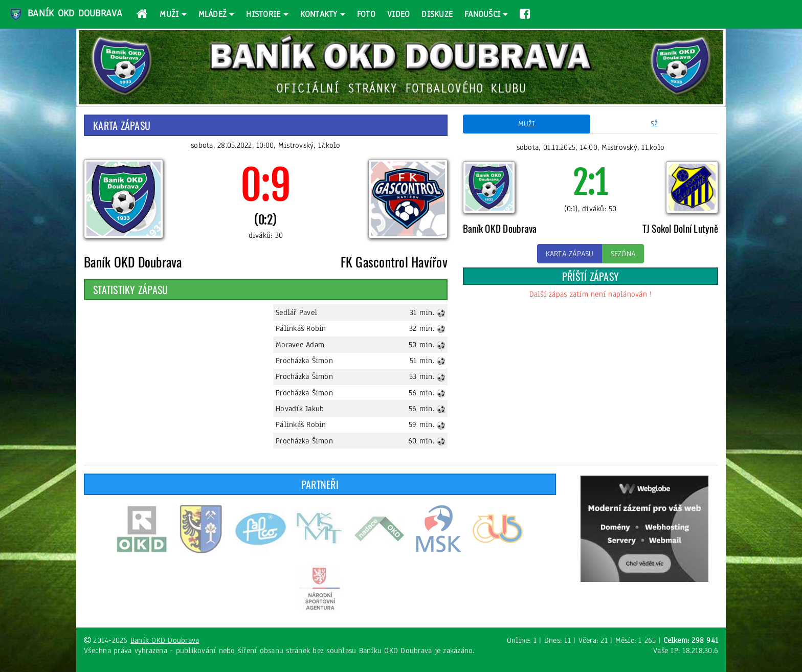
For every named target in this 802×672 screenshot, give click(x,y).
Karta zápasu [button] (570, 254)
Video (398, 14)
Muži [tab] (527, 124)
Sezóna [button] (623, 254)
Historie (263, 14)
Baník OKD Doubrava (65, 14)
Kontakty (319, 14)
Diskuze (437, 14)
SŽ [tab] (654, 124)
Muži (169, 14)
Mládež (213, 14)
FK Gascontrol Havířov (394, 261)
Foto (366, 14)
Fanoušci (482, 14)
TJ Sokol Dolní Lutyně (680, 228)
